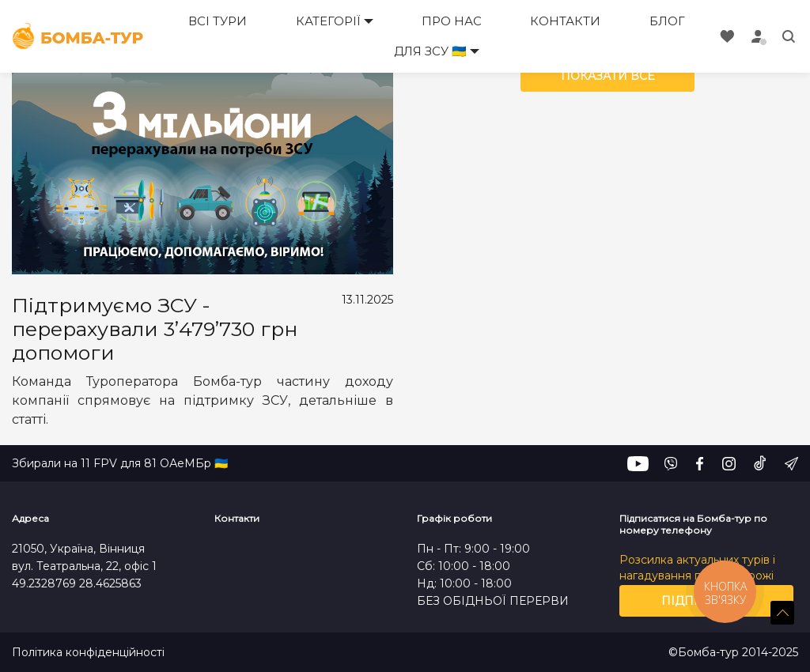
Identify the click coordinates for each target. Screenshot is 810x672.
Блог (667, 21)
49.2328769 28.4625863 (77, 583)
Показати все (607, 76)
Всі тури (218, 21)
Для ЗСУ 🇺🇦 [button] (430, 51)
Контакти (565, 21)
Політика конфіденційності (88, 653)
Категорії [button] (328, 21)
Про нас (452, 21)
